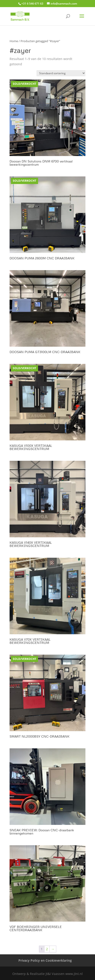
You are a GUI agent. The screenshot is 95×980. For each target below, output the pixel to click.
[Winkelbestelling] (61, 73)
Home (14, 41)
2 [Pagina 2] (47, 949)
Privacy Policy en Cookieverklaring (45, 960)
